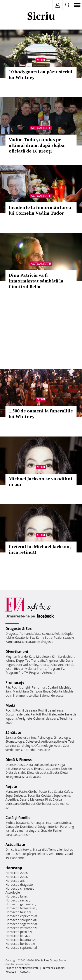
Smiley (34, 665)
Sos (50, 792)
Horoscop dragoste (19, 884)
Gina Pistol (65, 665)
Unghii (26, 687)
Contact (25, 972)
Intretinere (13, 769)
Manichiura (21, 691)
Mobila (66, 823)
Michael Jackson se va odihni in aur (40, 481)
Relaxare (51, 765)
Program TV (56, 669)
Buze (47, 691)
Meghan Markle (17, 657)
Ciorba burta (45, 804)
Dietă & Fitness (19, 760)
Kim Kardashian (63, 657)
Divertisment (17, 652)
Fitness (19, 765)
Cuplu (68, 634)
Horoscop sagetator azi (22, 924)
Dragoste (12, 634)
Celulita (57, 691)
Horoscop (14, 868)
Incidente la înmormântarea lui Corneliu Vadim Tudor (40, 210)
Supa (9, 795)
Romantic (26, 634)
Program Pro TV (17, 672)
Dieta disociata (38, 772)
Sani (9, 691)
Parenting (67, 827)
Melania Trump (36, 669)
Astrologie (13, 892)
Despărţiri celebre (35, 854)
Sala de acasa (32, 777)
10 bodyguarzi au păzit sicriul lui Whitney (41, 75)
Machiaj (65, 687)
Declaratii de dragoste (38, 642)
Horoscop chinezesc (20, 888)
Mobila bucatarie (17, 823)
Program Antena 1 (42, 672)
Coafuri (53, 687)
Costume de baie (17, 714)
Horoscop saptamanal (21, 948)
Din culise (12, 849)
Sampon (36, 691)
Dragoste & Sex (19, 629)
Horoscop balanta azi (20, 940)
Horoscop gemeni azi (20, 904)
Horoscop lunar (17, 896)
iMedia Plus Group (46, 960)
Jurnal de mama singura (22, 830)
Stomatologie (15, 741)
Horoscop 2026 (16, 873)
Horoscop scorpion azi (21, 920)
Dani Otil (22, 665)
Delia (53, 665)
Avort (58, 746)
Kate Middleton (40, 657)
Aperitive (12, 799)
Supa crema (62, 795)
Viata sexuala (44, 634)
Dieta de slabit (16, 772)
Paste (23, 792)
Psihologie (45, 737)
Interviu (26, 849)
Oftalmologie (44, 746)
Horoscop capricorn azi (22, 916)
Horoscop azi (15, 881)
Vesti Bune (56, 854)
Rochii (16, 687)
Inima (32, 737)
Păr (8, 687)
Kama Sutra (44, 637)
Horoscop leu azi (17, 936)
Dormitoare (28, 827)
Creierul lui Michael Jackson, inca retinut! (40, 549)
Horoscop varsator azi (21, 928)
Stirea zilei (40, 849)
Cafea (68, 792)
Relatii (59, 634)
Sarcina (11, 737)
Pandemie (17, 858)
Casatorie (22, 637)
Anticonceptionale (54, 741)
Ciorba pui (28, 804)
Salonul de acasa (52, 695)
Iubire (10, 637)
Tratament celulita (26, 695)
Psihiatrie (43, 750)
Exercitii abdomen (47, 769)
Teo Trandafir (35, 660)
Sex (32, 637)
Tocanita (34, 795)
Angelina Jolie (55, 660)
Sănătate (13, 733)
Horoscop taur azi (18, 912)
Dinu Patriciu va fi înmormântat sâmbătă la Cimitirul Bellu (36, 281)
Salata (59, 792)
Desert (24, 799)
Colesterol (33, 741)
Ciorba (33, 792)
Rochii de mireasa (51, 710)
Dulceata (20, 795)
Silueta (54, 772)
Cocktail (47, 795)
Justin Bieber (14, 669)
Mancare (12, 792)
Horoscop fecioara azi (21, 908)
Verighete (25, 718)
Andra (44, 665)
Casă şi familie (18, 818)
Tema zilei (55, 849)
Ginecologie (62, 737)
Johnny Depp (15, 660)
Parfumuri (39, 687)
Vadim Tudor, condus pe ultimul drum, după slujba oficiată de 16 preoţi (37, 145)
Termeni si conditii (54, 968)
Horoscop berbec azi (20, 944)
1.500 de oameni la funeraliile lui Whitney (41, 414)
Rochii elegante (53, 714)
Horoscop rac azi (17, 900)
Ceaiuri (22, 737)
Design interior (48, 827)
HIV (17, 750)
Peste (43, 792)
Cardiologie (25, 746)
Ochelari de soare (46, 718)
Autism (26, 835)
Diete (9, 765)
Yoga (61, 765)
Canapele (12, 827)
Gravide (46, 830)
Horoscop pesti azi (19, 932)
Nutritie (66, 769)
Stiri (41, 60)
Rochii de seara (26, 710)
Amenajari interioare (45, 823)
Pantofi (36, 714)
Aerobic (27, 769)
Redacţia (11, 972)
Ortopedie (28, 750)
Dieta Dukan (34, 765)
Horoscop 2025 (16, 877)
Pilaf (48, 799)
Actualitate (41, 128)
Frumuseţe (15, 682)
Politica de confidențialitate (22, 968)
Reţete (11, 787)
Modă (10, 705)
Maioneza (37, 799)
